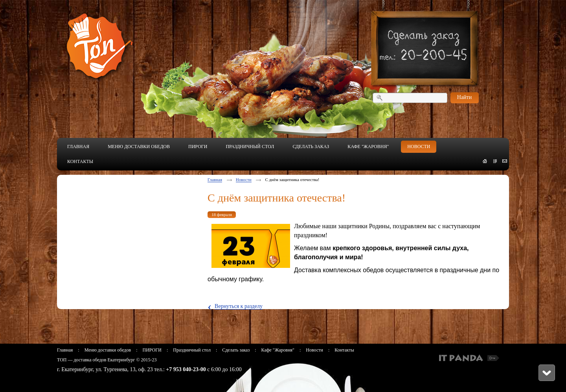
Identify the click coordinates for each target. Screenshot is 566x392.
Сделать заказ (236, 350)
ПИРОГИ (152, 350)
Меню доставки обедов (108, 350)
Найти (464, 97)
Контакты (344, 350)
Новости (244, 180)
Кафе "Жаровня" (278, 350)
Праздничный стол (192, 350)
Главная (215, 180)
